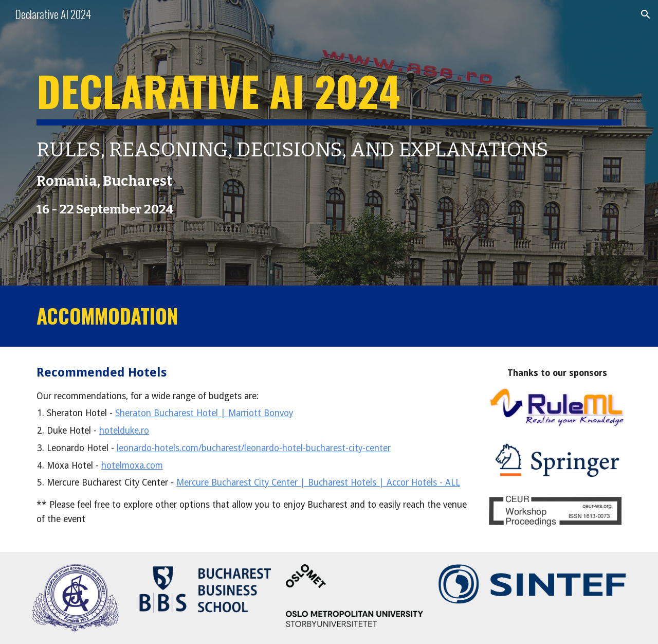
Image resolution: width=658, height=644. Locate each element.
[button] (646, 14)
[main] (329, 143)
